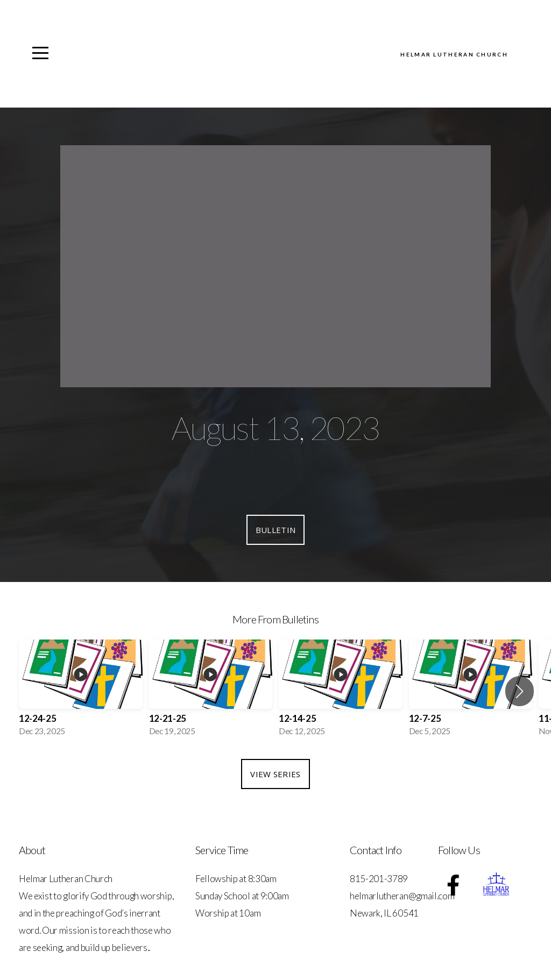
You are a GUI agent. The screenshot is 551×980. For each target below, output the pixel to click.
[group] (81, 691)
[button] (520, 691)
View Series (275, 774)
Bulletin (275, 530)
